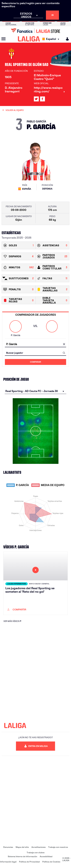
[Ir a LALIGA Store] (35, 31)
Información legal (8, 862)
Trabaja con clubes (36, 852)
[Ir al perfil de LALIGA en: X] (36, 99)
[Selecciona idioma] (52, 39)
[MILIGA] (66, 39)
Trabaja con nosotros (58, 847)
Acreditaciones (39, 847)
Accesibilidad (46, 856)
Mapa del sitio (22, 847)
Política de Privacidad (29, 862)
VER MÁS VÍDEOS (13, 621)
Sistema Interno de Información (22, 856)
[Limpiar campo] (64, 344)
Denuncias (8, 847)
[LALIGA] (29, 39)
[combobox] (35, 344)
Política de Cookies (51, 862)
